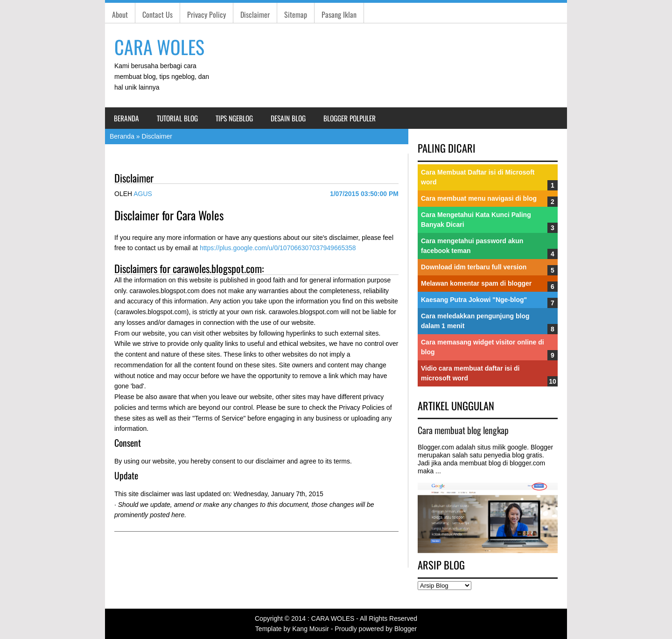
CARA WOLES (159, 47)
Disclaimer (255, 14)
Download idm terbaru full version (474, 267)
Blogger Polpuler (350, 118)
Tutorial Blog (177, 118)
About (120, 14)
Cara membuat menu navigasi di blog (479, 198)
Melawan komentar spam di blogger (476, 283)
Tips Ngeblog (234, 118)
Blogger (406, 629)
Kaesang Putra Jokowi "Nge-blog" (474, 300)
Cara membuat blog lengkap (463, 430)
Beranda (126, 118)
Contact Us (157, 14)
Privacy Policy (206, 14)
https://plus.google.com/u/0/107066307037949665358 (278, 248)
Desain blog (288, 118)
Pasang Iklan (339, 14)
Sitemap (296, 14)
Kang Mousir (311, 629)
